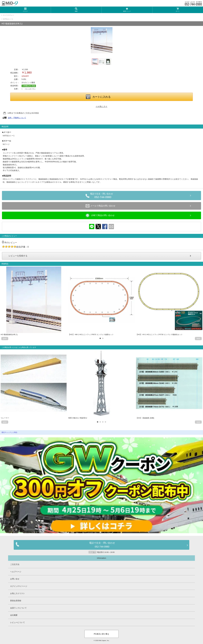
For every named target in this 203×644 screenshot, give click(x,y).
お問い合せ (15, 579)
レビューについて (18, 622)
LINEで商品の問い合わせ (100, 215)
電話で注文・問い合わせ (103, 196)
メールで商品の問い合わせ (100, 206)
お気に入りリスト (18, 593)
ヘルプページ (16, 572)
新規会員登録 (16, 601)
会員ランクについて (18, 608)
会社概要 (14, 615)
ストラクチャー (8, 15)
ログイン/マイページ (19, 586)
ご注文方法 (15, 564)
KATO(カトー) (8, 19)
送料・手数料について (17, 118)
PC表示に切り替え (101, 634)
